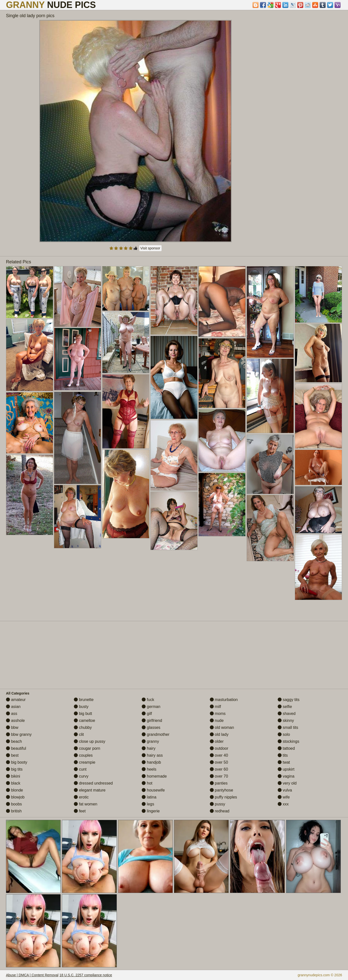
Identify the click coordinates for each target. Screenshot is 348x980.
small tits (288, 727)
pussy (217, 804)
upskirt (286, 769)
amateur (16, 700)
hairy (149, 748)
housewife (153, 790)
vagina (286, 776)
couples (83, 755)
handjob (151, 762)
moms (218, 714)
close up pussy (89, 741)
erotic (81, 797)
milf (215, 707)
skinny (286, 721)
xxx (283, 804)
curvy (81, 776)
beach (14, 741)
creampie (85, 762)
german (151, 707)
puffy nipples (223, 797)
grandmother (155, 734)
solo (284, 734)
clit (79, 734)
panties (219, 783)
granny (150, 741)
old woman (222, 727)
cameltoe (84, 721)
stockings (288, 741)
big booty (17, 762)
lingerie (151, 811)
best (12, 755)
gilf (147, 714)
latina (149, 797)
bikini (13, 776)
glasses (151, 727)
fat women (86, 804)
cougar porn (87, 748)
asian (13, 707)
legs (148, 804)
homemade (154, 776)
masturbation (224, 700)
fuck (148, 700)
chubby (83, 727)
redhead (220, 811)
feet (80, 811)
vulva (285, 790)
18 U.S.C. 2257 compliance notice (86, 975)
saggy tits (289, 700)
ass (12, 714)
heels (149, 769)
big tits (14, 769)
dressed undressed (93, 783)
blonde (15, 790)
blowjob (15, 797)
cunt (80, 769)
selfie (285, 707)
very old (287, 783)
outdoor (219, 748)
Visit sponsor (150, 248)
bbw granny (19, 734)
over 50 (219, 762)
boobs (14, 804)
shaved (287, 714)
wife (284, 797)
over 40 (219, 755)
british (14, 811)
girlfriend (152, 721)
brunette (84, 700)
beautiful (16, 748)
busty (81, 707)
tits (283, 755)
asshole (15, 721)
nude (217, 721)
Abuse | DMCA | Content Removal (32, 975)
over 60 (219, 769)
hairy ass (152, 755)
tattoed (286, 748)
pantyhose (221, 790)
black (13, 783)
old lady (219, 734)
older (217, 741)
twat (284, 762)
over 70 (219, 776)
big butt (83, 714)
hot (147, 783)
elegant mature (90, 790)
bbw (12, 727)
